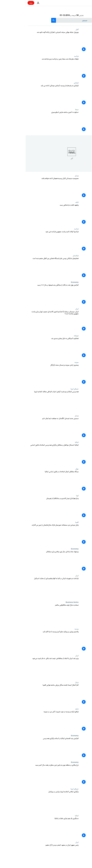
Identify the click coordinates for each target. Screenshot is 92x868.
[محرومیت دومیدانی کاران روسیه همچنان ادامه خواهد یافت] (27, 188)
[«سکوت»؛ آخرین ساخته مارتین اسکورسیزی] (27, 122)
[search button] (28, 20)
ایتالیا (51, 442)
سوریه (51, 362)
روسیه (51, 629)
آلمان (51, 29)
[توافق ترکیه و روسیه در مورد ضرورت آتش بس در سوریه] (27, 721)
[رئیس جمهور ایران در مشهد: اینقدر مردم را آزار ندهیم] (27, 855)
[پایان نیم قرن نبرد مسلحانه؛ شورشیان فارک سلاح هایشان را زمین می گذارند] (27, 535)
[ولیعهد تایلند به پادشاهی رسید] (27, 215)
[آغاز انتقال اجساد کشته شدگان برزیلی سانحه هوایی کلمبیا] (27, 695)
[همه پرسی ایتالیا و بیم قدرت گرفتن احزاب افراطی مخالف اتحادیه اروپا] (27, 401)
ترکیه (51, 709)
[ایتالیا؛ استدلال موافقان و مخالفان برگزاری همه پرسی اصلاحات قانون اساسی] (27, 455)
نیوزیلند (51, 336)
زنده (5, 3)
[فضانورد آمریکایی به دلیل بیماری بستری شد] (27, 348)
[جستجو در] (46, 20)
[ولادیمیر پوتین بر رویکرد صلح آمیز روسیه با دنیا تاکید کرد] (27, 641)
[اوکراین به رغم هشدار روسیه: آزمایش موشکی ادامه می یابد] (27, 95)
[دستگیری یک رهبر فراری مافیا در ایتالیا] (27, 828)
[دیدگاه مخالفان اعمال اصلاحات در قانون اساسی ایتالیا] (27, 481)
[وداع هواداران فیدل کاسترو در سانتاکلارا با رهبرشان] (27, 508)
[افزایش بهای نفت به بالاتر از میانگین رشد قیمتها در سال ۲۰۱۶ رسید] (27, 295)
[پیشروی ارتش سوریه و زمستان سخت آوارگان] (27, 375)
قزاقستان (50, 256)
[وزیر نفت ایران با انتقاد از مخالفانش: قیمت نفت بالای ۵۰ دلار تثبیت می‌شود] (27, 668)
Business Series (46, 602)
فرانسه (51, 56)
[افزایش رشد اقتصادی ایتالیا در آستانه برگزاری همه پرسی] (27, 748)
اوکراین (51, 83)
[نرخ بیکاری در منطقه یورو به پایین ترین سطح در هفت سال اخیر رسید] (27, 775)
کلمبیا (51, 522)
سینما (51, 110)
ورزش (51, 176)
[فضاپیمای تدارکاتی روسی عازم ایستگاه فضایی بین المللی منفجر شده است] (27, 268)
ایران (51, 309)
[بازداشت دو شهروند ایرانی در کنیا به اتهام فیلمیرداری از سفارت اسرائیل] (27, 588)
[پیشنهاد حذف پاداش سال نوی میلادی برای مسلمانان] (27, 561)
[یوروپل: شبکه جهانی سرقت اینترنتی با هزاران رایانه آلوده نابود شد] (27, 42)
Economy (49, 282)
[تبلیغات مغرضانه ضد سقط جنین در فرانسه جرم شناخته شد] (27, 69)
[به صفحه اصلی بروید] (83, 3)
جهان (51, 469)
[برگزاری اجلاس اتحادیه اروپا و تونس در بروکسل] (27, 801)
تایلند (51, 202)
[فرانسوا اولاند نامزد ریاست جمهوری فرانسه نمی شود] (27, 241)
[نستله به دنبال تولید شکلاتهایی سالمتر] (27, 615)
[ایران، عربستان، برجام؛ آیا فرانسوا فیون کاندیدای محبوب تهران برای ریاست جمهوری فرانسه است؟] (27, 321)
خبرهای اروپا (49, 389)
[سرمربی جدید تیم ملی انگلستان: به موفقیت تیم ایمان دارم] (27, 428)
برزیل (51, 682)
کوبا (52, 496)
